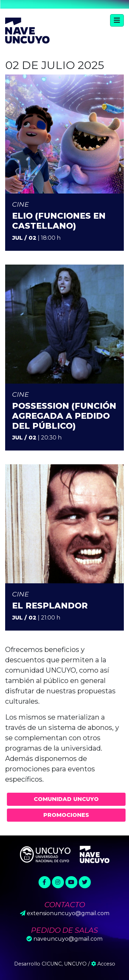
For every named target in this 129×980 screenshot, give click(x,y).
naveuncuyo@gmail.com (68, 939)
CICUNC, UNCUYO (64, 964)
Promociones (66, 815)
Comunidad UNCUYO (66, 799)
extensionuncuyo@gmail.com (68, 913)
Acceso (103, 964)
